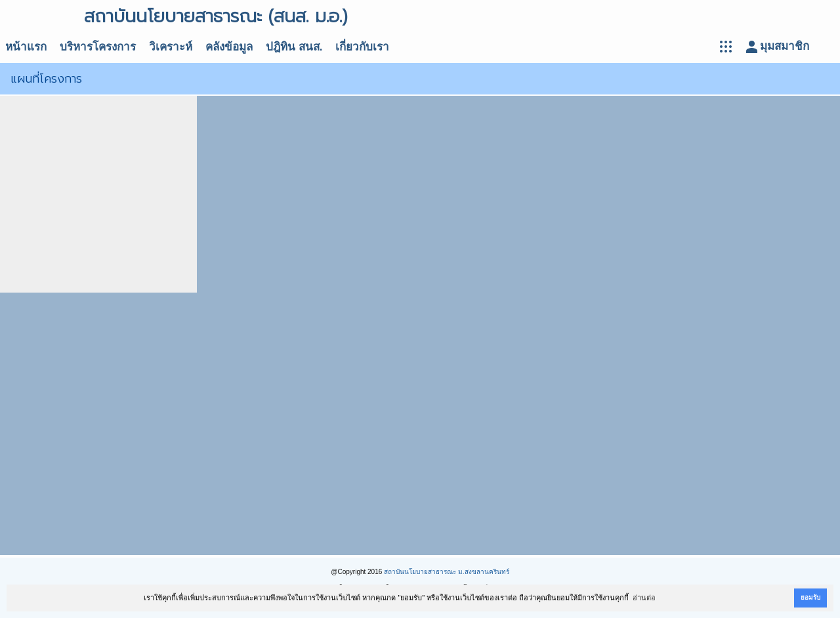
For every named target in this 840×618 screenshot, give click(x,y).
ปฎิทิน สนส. (294, 47)
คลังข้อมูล (229, 47)
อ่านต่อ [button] (644, 598)
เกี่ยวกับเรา (362, 47)
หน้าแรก (26, 47)
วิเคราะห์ (171, 47)
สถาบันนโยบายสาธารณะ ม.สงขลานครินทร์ (447, 572)
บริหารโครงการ (98, 47)
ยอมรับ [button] (810, 597)
